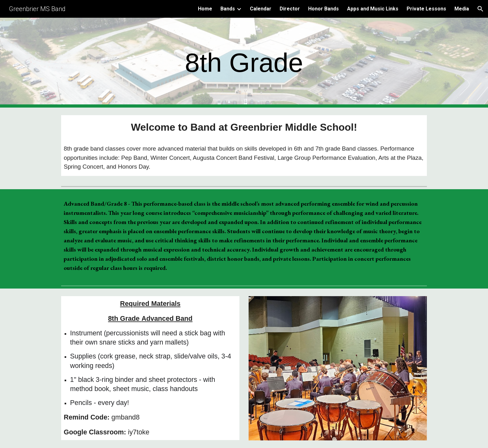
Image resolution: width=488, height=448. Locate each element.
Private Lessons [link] (426, 9)
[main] (244, 63)
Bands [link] (228, 9)
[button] (480, 9)
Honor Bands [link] (323, 9)
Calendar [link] (261, 9)
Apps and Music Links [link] (373, 9)
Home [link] (205, 9)
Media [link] (462, 9)
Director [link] (290, 9)
